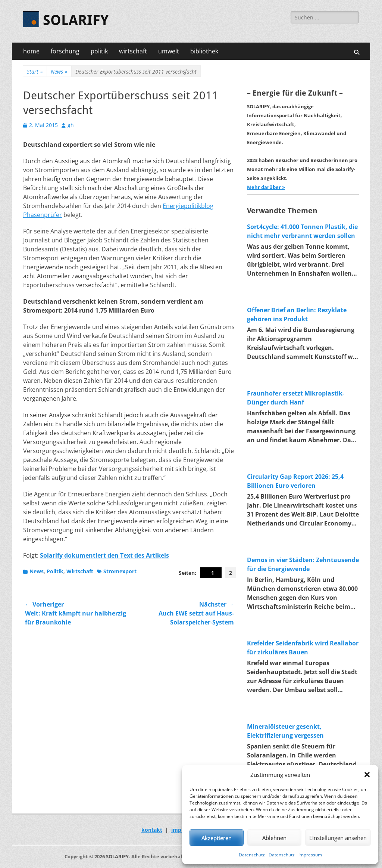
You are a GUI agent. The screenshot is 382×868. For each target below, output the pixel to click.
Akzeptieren (217, 838)
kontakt (152, 830)
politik (99, 51)
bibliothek (204, 51)
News (59, 72)
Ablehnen (274, 838)
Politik (55, 571)
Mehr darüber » (266, 187)
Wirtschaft (80, 571)
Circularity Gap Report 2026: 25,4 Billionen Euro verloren (295, 481)
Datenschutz (252, 855)
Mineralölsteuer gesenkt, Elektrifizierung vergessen (285, 731)
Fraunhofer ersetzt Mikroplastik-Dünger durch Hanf (296, 398)
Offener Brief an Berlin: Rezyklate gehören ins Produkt (297, 314)
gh (71, 125)
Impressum (310, 855)
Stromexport (120, 571)
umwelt (169, 51)
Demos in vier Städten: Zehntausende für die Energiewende (303, 564)
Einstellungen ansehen (338, 838)
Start (35, 72)
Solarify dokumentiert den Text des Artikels (104, 555)
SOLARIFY (76, 20)
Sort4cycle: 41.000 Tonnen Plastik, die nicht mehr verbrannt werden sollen (302, 231)
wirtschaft (133, 51)
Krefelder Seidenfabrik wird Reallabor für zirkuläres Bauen (303, 648)
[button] (367, 775)
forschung (65, 51)
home (31, 51)
